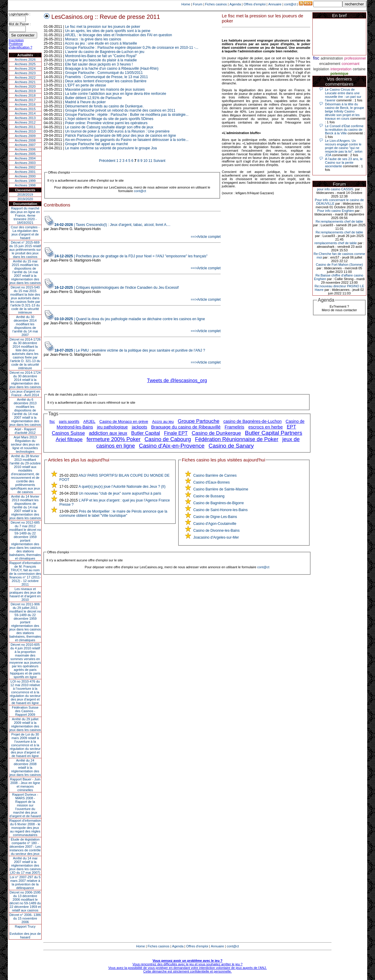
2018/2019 (25, 195)
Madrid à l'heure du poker (85, 102)
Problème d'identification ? (21, 45)
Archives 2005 (25, 154)
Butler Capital (146, 433)
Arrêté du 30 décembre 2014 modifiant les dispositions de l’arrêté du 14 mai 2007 (25, 326)
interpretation (341, 69)
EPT (291, 427)
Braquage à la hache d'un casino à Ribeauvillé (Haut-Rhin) (112, 69)
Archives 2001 (25, 172)
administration (332, 58)
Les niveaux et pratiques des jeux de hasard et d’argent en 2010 (25, 594)
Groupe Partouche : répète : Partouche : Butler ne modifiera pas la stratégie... (127, 115)
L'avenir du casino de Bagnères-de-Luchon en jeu (105, 52)
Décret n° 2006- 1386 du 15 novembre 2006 (25, 918)
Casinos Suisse (68, 433)
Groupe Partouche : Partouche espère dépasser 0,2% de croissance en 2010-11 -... (132, 48)
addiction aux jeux (108, 433)
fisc (52, 422)
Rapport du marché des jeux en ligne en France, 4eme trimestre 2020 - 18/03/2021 (25, 215)
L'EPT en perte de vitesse (86, 85)
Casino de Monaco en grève (124, 421)
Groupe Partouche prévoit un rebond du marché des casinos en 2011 (120, 110)
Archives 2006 (25, 149)
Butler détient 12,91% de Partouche (93, 98)
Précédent (107, 161)
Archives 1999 (25, 181)
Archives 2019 (25, 91)
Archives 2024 (25, 69)
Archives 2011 (25, 127)
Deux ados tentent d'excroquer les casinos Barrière (106, 81)
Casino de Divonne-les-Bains (216, 531)
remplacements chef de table (336, 243)
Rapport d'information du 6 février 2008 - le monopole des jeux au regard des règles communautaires (25, 828)
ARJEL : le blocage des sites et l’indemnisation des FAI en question (119, 35)
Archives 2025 (25, 64)
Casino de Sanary (231, 446)
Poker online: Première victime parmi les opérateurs (106, 123)
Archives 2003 (25, 163)
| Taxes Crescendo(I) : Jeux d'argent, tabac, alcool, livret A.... (112, 225)
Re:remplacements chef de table (339, 221)
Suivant (159, 161)
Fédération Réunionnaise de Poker (237, 439)
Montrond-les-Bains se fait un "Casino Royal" (101, 56)
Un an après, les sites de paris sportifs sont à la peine (108, 31)
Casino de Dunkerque (216, 433)
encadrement (330, 64)
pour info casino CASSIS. (335, 189)
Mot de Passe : (20, 24)
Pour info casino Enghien (335, 211)
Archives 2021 (25, 82)
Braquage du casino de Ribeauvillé (186, 427)
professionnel (355, 58)
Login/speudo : (19, 14)
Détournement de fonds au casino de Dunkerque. (104, 106)
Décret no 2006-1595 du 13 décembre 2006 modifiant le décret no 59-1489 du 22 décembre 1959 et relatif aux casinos (25, 901)
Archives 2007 (25, 145)
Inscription (16, 40)
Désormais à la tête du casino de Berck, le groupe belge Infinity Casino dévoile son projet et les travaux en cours (344, 111)
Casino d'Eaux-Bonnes (211, 482)
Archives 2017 (25, 100)
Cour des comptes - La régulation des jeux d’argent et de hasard (25, 233)
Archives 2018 (25, 95)
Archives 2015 (25, 109)
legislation (321, 69)
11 (150, 161)
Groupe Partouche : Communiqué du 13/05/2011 (104, 73)
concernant (351, 64)
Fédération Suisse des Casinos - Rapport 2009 (25, 711)
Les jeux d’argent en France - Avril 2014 (25, 393)
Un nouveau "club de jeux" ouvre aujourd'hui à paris (120, 493)
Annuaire (275, 4)
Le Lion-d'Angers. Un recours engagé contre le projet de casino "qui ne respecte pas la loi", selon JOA (344, 148)
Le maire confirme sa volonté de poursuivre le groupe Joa (111, 148)
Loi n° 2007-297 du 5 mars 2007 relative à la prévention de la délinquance (25, 882)
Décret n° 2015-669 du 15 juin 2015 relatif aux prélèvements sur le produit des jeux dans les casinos (25, 250)
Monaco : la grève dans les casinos (93, 39)
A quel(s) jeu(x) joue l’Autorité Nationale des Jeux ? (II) (122, 487)
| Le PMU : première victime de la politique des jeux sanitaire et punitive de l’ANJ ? (130, 350)
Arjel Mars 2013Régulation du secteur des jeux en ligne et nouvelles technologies (25, 444)
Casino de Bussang (209, 496)
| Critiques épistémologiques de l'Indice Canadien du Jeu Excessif (117, 288)
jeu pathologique (112, 427)
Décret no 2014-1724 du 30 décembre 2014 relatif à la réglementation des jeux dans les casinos (25, 380)
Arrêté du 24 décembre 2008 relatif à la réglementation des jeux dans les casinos (25, 768)
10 (145, 161)
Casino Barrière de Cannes (215, 475)
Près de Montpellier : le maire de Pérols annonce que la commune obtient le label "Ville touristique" (113, 513)
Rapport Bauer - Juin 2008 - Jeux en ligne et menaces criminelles (25, 785)
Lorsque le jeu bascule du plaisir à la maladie (101, 60)
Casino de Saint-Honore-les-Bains (220, 510)
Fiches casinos (216, 4)
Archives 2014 (25, 113)
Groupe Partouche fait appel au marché (96, 144)
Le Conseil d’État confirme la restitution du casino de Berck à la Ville (344, 130)
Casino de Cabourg (168, 439)
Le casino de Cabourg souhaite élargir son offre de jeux (109, 127)
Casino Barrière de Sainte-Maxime (221, 489)
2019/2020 (25, 199)
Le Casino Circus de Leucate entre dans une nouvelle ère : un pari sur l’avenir (343, 95)
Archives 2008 (25, 140)
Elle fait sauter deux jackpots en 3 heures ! (99, 64)
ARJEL (89, 421)
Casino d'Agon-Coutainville (215, 524)
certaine (359, 69)
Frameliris (235, 427)
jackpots (139, 427)
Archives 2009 (25, 136)
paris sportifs (69, 422)
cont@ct (290, 4)
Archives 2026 (25, 60)
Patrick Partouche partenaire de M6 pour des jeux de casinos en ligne (120, 136)
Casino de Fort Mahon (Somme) (339, 265)
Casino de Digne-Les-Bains (215, 517)
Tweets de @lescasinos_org (177, 380)
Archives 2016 (25, 104)
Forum (198, 4)
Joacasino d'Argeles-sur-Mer (216, 537)
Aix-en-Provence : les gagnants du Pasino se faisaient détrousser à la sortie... (127, 140)
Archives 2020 (25, 86)
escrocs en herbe (266, 427)
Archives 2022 (25, 78)
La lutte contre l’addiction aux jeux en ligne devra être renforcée (116, 94)
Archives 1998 (25, 185)
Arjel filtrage (69, 439)
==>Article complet (206, 237)
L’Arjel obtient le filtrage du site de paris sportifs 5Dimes (109, 119)
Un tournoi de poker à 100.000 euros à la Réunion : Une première (117, 131)
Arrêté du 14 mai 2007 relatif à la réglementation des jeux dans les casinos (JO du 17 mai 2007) (25, 865)
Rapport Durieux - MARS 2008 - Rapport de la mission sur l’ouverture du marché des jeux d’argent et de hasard (25, 805)
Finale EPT (176, 433)
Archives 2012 (25, 122)
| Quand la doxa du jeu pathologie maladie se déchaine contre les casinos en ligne (130, 319)
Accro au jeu (163, 421)
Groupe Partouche (198, 421)
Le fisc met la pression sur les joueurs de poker (103, 27)
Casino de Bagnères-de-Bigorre (219, 503)
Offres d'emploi (254, 4)
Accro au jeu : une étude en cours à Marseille (101, 43)
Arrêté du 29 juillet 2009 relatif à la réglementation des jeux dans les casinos (25, 724)
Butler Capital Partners (274, 433)
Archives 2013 (25, 118)
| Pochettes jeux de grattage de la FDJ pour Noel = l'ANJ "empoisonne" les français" (131, 256)
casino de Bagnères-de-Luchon (253, 421)
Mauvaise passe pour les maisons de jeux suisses (105, 89)
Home (186, 4)
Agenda (235, 4)
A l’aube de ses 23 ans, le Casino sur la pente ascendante (344, 162)
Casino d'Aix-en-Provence (172, 446)
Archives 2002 (25, 167)
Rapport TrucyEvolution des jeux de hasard (25, 932)
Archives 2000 (25, 176)
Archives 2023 (25, 73)
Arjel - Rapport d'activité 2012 (25, 431)
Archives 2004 (25, 158)
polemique (339, 74)
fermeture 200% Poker (114, 439)
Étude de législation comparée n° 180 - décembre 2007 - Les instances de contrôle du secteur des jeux (25, 847)
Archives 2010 (25, 131)
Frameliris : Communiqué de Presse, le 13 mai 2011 (106, 77)
